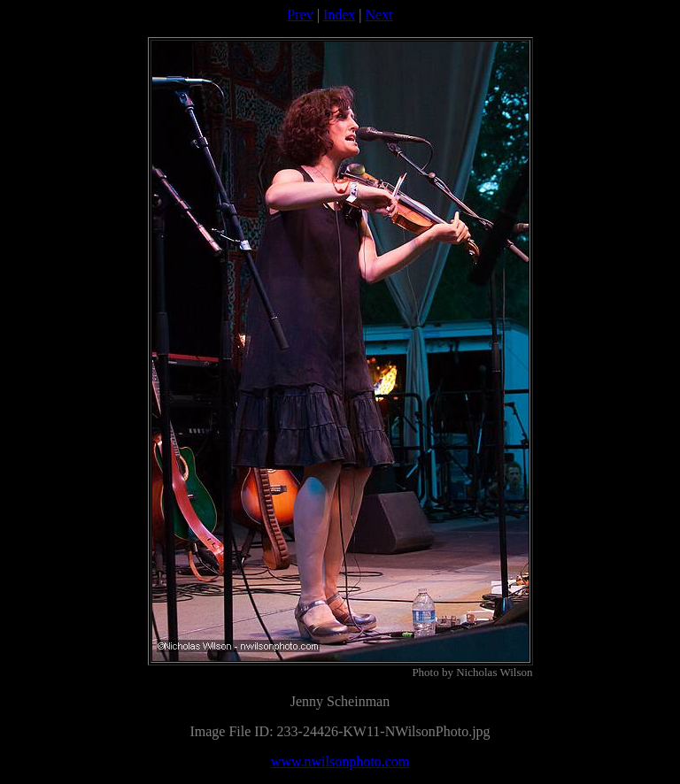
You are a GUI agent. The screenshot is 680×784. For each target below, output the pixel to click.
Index (339, 15)
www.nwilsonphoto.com (340, 761)
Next (379, 15)
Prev (300, 15)
